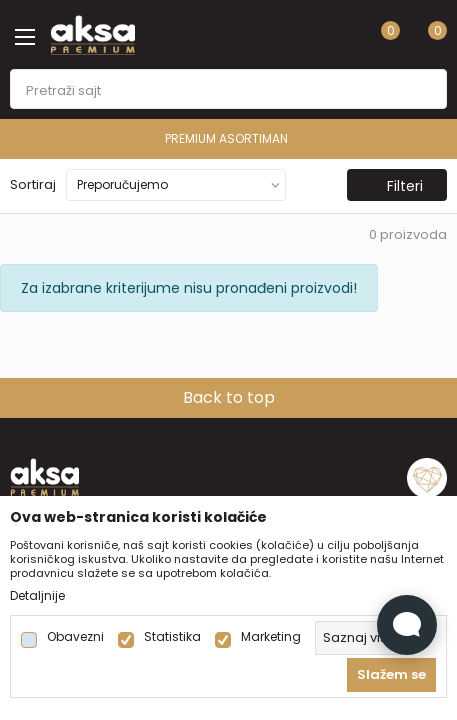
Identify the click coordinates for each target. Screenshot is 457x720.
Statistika (172, 637)
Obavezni (75, 637)
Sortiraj (33, 184)
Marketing (271, 637)
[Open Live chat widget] (407, 625)
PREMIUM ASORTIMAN (226, 138)
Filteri (395, 186)
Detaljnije (37, 596)
